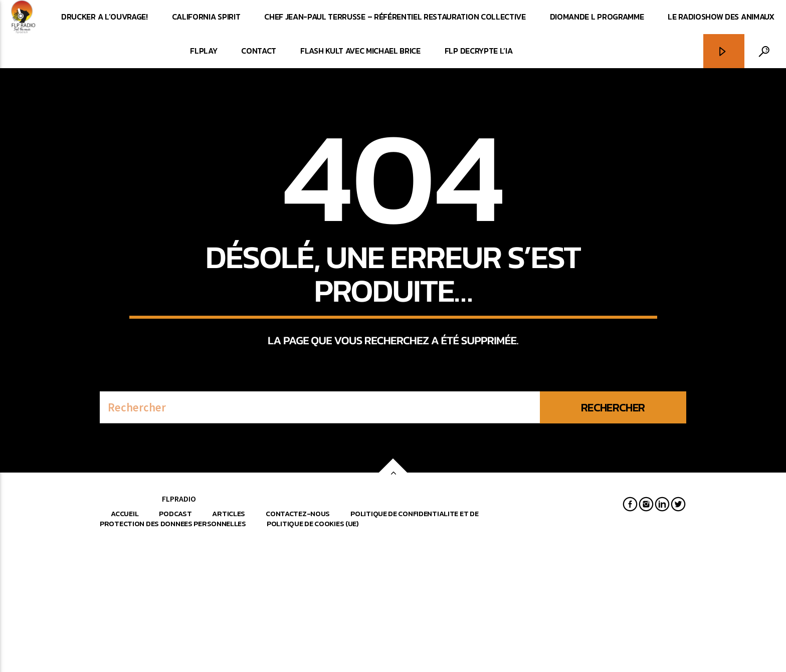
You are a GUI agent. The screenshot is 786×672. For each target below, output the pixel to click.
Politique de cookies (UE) (313, 646)
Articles (229, 636)
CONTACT (259, 51)
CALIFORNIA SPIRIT (206, 17)
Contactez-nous (298, 636)
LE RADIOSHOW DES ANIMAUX (721, 17)
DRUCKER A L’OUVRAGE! (105, 17)
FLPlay (204, 51)
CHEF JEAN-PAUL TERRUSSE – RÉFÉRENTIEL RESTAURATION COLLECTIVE (395, 17)
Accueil (125, 636)
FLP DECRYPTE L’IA (479, 51)
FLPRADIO (179, 621)
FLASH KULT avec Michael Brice (360, 51)
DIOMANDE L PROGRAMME (597, 17)
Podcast (175, 636)
